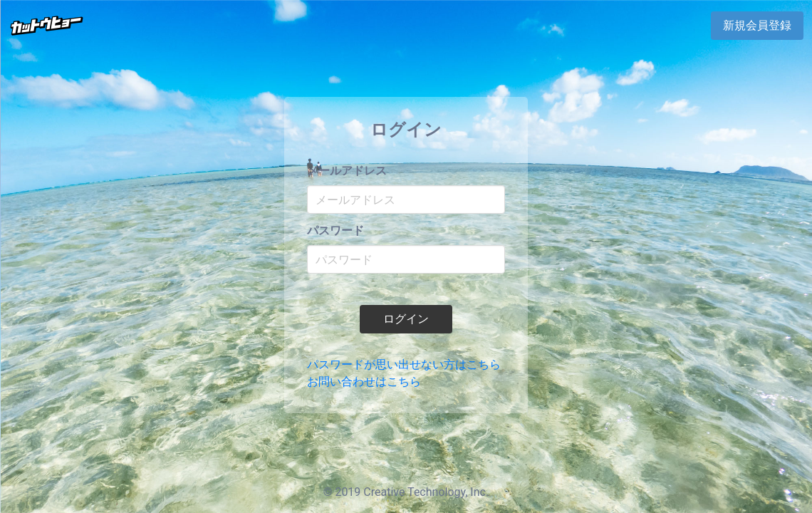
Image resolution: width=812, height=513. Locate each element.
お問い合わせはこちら (364, 382)
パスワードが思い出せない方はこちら (404, 364)
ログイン (406, 319)
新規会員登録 (757, 25)
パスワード (335, 230)
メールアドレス (347, 171)
